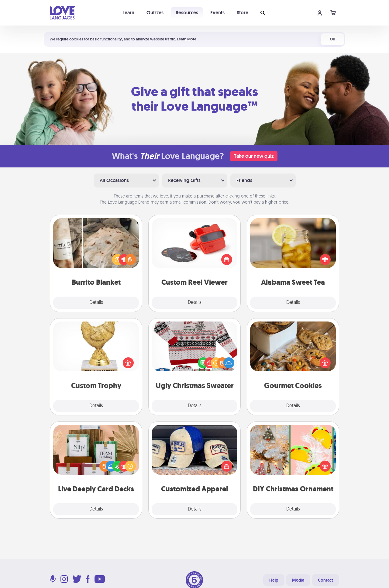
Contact (325, 580)
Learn (128, 13)
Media (298, 580)
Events (217, 13)
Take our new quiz (254, 156)
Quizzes (155, 13)
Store (243, 13)
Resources (187, 13)
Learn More (187, 39)
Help (274, 580)
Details (96, 303)
